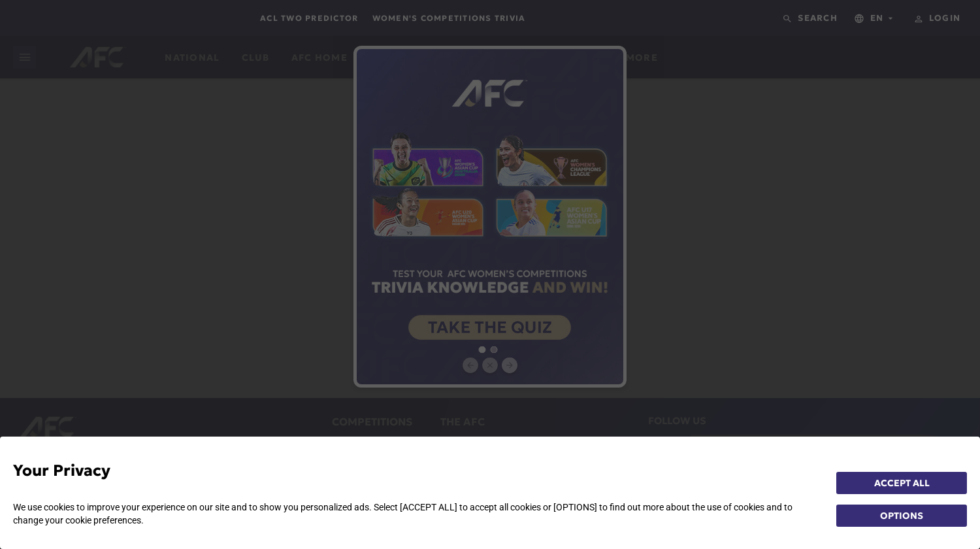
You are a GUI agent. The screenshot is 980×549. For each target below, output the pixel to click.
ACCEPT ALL (902, 483)
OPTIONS (902, 516)
